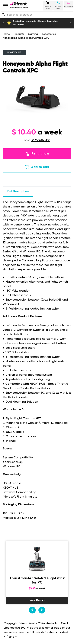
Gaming (33, 34)
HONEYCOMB (14, 53)
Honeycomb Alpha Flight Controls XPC (26, 38)
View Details (37, 600)
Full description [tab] (18, 191)
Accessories (49, 34)
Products (19, 34)
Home (6, 34)
